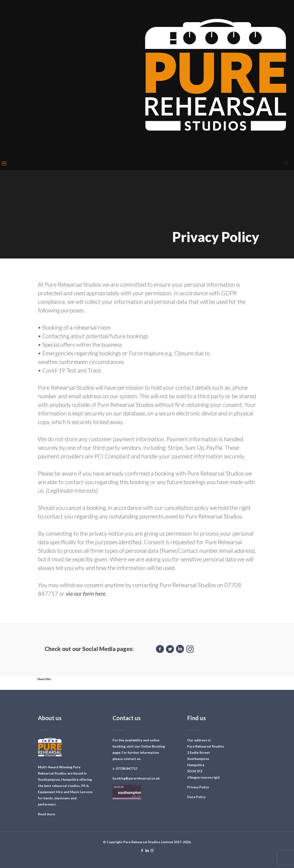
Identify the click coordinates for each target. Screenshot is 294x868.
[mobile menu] (4, 163)
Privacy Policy (198, 787)
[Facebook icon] (142, 850)
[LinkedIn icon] (147, 850)
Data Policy (196, 797)
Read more (46, 814)
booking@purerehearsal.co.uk (136, 778)
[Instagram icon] (152, 850)
